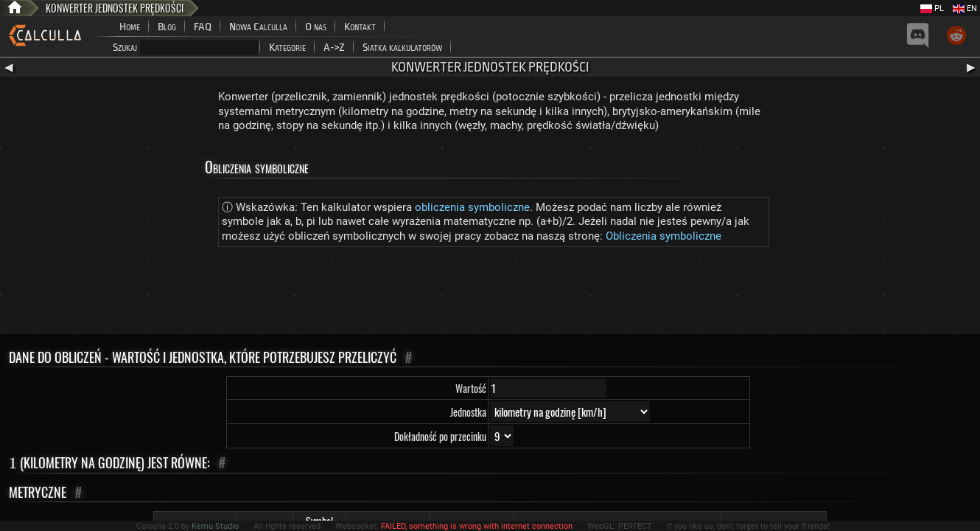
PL (932, 8)
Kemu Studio (215, 526)
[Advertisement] (490, 294)
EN (965, 8)
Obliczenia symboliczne (664, 236)
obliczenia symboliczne (472, 207)
